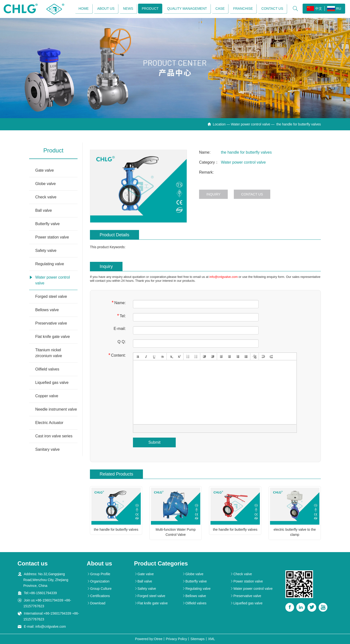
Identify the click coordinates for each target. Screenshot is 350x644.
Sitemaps (197, 639)
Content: (117, 355)
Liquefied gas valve (52, 383)
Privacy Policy (176, 639)
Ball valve (44, 211)
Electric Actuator (49, 423)
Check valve (46, 197)
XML (212, 639)
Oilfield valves (47, 369)
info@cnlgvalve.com (223, 277)
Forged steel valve (51, 297)
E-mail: (120, 329)
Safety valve (46, 251)
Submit (154, 442)
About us (106, 9)
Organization (98, 581)
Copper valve (47, 396)
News (128, 9)
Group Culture (99, 589)
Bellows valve (47, 310)
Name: (119, 303)
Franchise (243, 9)
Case (220, 9)
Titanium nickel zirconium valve (49, 353)
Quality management (187, 9)
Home (84, 9)
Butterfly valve (47, 224)
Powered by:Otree (149, 639)
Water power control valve (250, 124)
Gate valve (44, 171)
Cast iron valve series (54, 436)
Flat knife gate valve (52, 337)
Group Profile (98, 574)
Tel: (122, 316)
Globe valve (46, 184)
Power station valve (52, 237)
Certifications (98, 596)
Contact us (272, 9)
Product (150, 9)
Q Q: (122, 342)
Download (96, 603)
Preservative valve (51, 323)
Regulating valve (50, 264)
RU (334, 9)
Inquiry (213, 194)
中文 (314, 9)
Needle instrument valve (56, 410)
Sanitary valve (48, 450)
